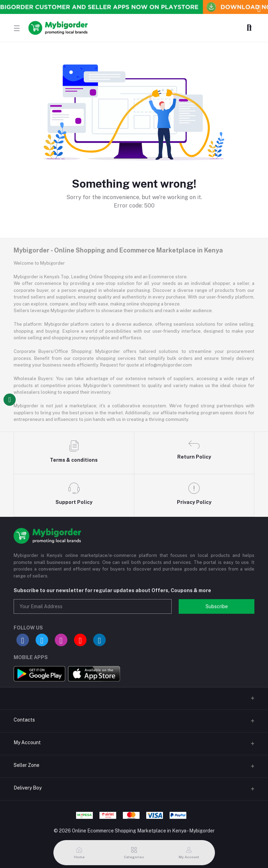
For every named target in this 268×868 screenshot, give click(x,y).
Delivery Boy (28, 788)
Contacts (24, 720)
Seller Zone (27, 765)
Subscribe (217, 606)
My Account (27, 742)
